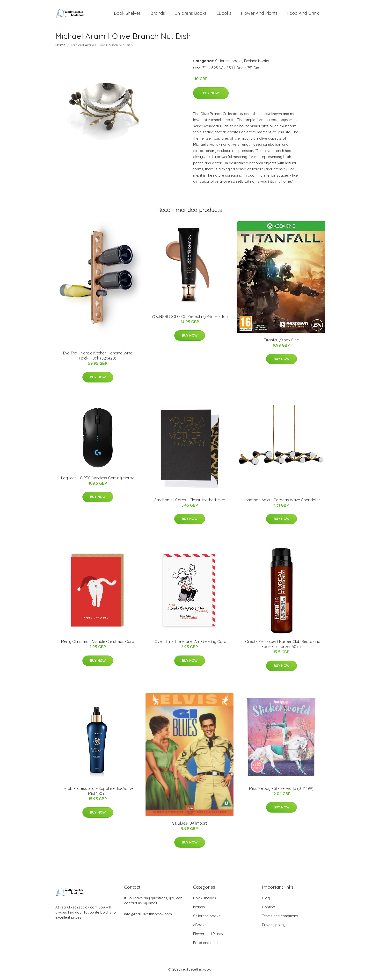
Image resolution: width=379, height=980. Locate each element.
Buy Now (211, 95)
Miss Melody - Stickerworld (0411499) (281, 791)
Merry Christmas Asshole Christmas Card (98, 644)
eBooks (224, 14)
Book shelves (127, 14)
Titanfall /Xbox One (281, 342)
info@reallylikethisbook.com (148, 916)
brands (158, 14)
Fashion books (257, 63)
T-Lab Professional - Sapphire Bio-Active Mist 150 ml (98, 793)
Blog (266, 900)
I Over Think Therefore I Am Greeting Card (189, 644)
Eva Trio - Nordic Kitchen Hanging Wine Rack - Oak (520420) (98, 358)
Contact (269, 909)
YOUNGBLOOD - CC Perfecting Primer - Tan (190, 319)
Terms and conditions (280, 918)
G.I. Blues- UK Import (189, 826)
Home (60, 47)
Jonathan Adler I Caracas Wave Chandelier (281, 502)
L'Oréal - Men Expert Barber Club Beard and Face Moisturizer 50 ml (281, 647)
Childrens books (191, 14)
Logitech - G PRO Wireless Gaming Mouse (98, 480)
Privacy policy (274, 927)
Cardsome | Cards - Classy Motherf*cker (189, 502)
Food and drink (303, 14)
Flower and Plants (259, 14)
